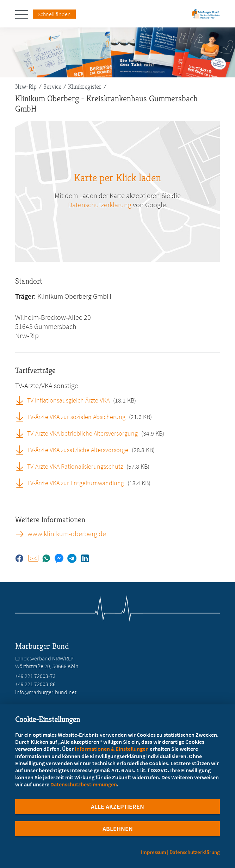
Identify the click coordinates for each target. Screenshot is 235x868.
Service (52, 86)
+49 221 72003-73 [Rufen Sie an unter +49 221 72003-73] (35, 676)
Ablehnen (118, 829)
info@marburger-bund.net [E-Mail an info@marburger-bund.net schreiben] (46, 692)
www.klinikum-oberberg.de (67, 534)
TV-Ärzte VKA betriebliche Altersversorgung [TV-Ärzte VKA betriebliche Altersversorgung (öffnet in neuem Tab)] (82, 433)
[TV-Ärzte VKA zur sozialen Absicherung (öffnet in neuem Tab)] (22, 417)
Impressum (154, 852)
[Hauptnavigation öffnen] (24, 14)
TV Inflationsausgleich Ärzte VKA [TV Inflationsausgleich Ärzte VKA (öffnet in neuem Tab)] (68, 400)
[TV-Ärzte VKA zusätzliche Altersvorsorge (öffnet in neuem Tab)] (22, 450)
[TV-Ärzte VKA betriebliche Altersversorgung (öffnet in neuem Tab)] (22, 433)
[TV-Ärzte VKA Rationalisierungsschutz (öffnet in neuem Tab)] (22, 466)
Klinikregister (85, 86)
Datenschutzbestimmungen (84, 784)
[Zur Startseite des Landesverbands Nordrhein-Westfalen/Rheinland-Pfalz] (206, 16)
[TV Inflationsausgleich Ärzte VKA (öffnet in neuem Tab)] (22, 400)
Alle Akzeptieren (117, 807)
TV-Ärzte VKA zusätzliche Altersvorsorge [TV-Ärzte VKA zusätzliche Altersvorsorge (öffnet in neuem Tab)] (78, 450)
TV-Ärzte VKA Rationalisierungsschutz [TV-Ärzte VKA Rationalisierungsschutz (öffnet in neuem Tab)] (75, 466)
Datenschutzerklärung (195, 852)
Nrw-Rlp (26, 86)
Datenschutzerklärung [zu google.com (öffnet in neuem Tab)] (100, 205)
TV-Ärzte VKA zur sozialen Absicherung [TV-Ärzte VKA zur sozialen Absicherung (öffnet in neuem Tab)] (76, 417)
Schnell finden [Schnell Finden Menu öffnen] (54, 14)
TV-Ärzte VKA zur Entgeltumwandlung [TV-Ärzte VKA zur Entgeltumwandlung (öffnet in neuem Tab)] (76, 483)
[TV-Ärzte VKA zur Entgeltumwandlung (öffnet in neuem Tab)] (22, 483)
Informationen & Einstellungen (112, 749)
